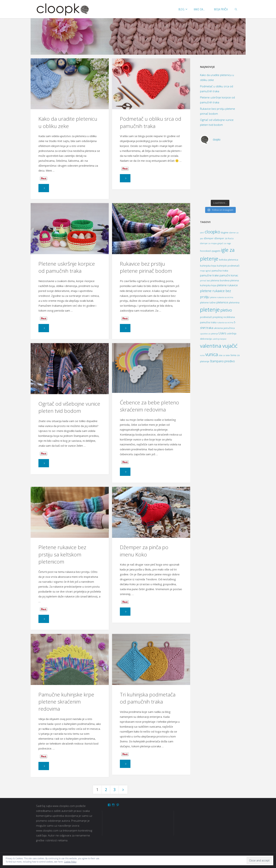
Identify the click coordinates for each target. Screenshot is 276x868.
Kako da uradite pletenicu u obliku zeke (68, 122)
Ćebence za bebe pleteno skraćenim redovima (149, 406)
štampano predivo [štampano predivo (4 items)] (222, 361)
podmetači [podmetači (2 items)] (206, 317)
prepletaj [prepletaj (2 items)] (218, 317)
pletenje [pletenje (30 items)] (210, 310)
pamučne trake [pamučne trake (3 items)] (209, 275)
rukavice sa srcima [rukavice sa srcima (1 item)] (225, 323)
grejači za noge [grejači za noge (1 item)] (224, 243)
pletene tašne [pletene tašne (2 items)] (208, 302)
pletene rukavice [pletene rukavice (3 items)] (227, 285)
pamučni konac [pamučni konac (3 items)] (229, 275)
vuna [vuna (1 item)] (202, 355)
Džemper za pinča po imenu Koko (144, 551)
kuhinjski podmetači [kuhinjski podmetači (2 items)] (228, 266)
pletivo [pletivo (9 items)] (226, 310)
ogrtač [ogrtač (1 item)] (208, 271)
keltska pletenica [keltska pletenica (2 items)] (229, 260)
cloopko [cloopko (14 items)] (212, 232)
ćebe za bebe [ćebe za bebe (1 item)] (224, 355)
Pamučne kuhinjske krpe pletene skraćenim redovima (66, 702)
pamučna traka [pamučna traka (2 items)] (220, 271)
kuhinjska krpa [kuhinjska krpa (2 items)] (208, 266)
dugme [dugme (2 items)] (225, 232)
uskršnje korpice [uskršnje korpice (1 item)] (219, 339)
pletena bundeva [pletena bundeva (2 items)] (220, 280)
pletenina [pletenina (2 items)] (234, 302)
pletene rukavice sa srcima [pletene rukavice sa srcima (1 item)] (222, 297)
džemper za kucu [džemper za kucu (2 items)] (224, 238)
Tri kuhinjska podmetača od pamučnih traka (148, 698)
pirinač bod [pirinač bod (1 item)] (205, 281)
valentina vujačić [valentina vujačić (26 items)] (219, 346)
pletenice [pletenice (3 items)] (222, 302)
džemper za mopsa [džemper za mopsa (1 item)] (208, 243)
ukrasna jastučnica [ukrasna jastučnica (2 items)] (224, 328)
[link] (236, 9)
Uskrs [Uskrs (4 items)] (222, 333)
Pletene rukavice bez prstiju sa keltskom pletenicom (62, 554)
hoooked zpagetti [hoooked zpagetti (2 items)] (210, 251)
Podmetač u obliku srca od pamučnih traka (151, 122)
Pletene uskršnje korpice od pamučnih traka (67, 267)
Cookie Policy (70, 862)
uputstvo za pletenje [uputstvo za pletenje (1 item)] (209, 334)
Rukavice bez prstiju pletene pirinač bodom (146, 267)
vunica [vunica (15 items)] (212, 354)
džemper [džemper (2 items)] (209, 238)
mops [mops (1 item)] (202, 271)
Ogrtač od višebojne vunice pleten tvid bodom (69, 407)
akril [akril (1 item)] (202, 233)
